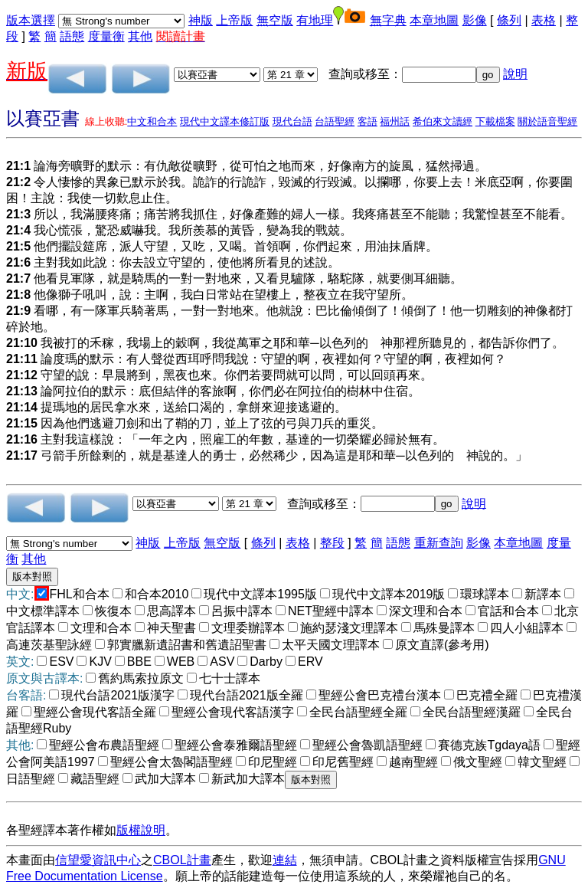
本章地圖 (434, 20)
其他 (140, 36)
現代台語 (292, 121)
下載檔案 (495, 121)
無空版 (275, 20)
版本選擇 (31, 20)
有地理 (315, 20)
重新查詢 (439, 543)
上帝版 (234, 20)
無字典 (388, 20)
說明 (515, 74)
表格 (544, 20)
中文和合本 (152, 121)
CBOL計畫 (182, 860)
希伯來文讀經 (443, 121)
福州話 (395, 121)
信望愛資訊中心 (98, 860)
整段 (332, 543)
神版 (201, 20)
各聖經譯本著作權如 (61, 830)
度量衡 (106, 36)
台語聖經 (335, 121)
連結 (285, 860)
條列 (509, 20)
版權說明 (141, 830)
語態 (72, 36)
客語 (367, 121)
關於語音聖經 (547, 121)
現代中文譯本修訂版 (225, 121)
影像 (475, 20)
